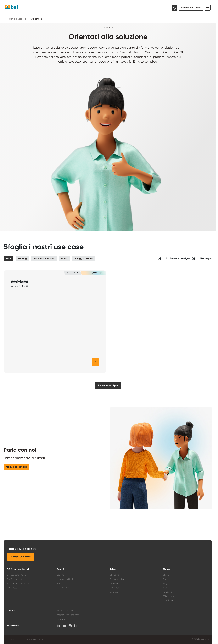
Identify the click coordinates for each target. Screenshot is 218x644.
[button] (8, 259)
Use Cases (36, 19)
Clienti (166, 575)
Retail (59, 583)
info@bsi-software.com (68, 615)
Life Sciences (63, 588)
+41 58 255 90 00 (65, 610)
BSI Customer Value (16, 575)
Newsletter (168, 592)
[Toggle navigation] (208, 8)
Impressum (12, 639)
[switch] (161, 259)
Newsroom (115, 588)
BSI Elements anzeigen (178, 258)
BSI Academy (169, 596)
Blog (165, 583)
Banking (60, 575)
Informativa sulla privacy (33, 639)
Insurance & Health (66, 579)
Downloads (168, 600)
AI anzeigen (206, 258)
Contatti (114, 592)
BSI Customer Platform (18, 583)
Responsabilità (117, 579)
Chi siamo (114, 575)
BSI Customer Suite (16, 579)
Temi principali (17, 19)
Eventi (166, 588)
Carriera (114, 583)
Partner (166, 579)
